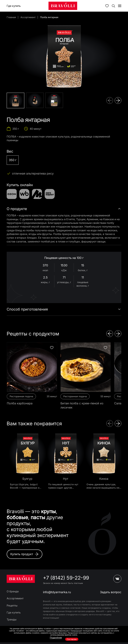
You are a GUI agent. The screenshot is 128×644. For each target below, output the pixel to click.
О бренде (13, 591)
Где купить (14, 6)
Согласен (72, 639)
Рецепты (12, 605)
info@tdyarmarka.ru (57, 592)
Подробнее (56, 638)
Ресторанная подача (21, 396)
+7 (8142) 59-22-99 (66, 578)
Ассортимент (28, 17)
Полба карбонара (20, 403)
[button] (110, 100)
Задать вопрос (111, 592)
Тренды (12, 619)
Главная (11, 17)
